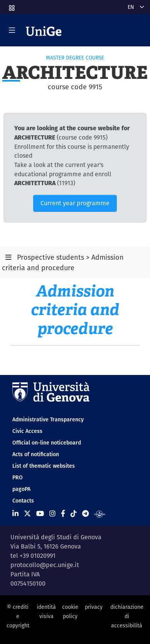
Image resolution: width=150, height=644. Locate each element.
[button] (11, 5)
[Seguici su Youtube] (40, 514)
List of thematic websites (44, 466)
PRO (18, 477)
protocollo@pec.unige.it (45, 565)
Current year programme (75, 203)
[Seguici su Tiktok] (74, 514)
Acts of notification (36, 454)
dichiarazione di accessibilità (127, 616)
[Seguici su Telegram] (85, 514)
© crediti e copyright (18, 616)
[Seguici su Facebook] (63, 514)
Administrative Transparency (48, 419)
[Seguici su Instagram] (52, 514)
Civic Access (27, 431)
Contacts (23, 501)
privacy (94, 607)
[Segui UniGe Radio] (100, 514)
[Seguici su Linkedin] (15, 514)
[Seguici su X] (27, 514)
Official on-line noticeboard (47, 443)
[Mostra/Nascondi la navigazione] (12, 30)
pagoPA (21, 489)
